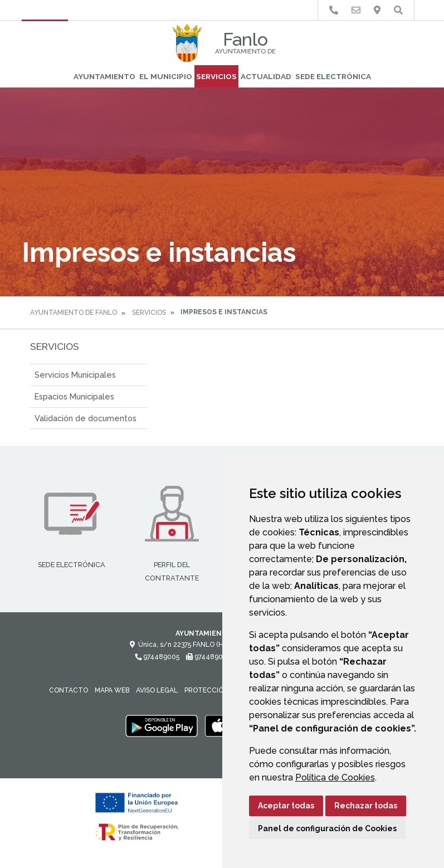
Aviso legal (157, 690)
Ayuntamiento (104, 76)
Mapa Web (112, 690)
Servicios (216, 76)
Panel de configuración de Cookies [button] (327, 828)
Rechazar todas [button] (366, 806)
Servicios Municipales (75, 375)
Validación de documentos (86, 418)
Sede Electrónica (333, 76)
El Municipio (166, 76)
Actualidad (266, 76)
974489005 (157, 657)
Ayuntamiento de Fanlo (74, 313)
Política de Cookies (335, 777)
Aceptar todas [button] (286, 806)
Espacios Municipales (74, 396)
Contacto (69, 690)
